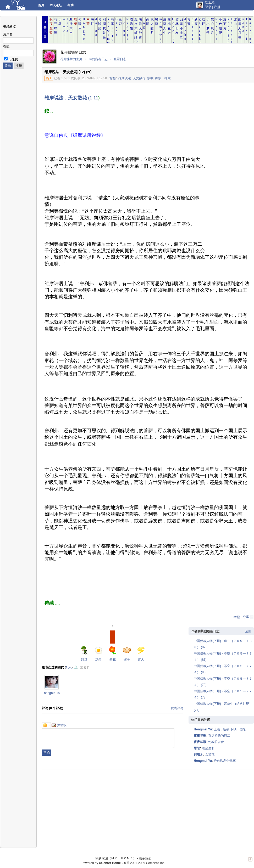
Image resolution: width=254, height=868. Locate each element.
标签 (113, 78)
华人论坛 (56, 5)
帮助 (70, 5)
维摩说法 (125, 78)
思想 (197, 748)
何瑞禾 (198, 754)
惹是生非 (208, 748)
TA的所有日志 (98, 59)
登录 (208, 7)
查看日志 (120, 59)
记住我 (13, 59)
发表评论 (177, 708)
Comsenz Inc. (155, 863)
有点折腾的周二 (219, 736)
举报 (237, 617)
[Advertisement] (228, 168)
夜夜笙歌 (200, 736)
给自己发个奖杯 (225, 761)
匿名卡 (85, 667)
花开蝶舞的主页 (71, 59)
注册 (217, 7)
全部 (248, 631)
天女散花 (139, 78)
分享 (246, 617)
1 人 (69, 667)
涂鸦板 (59, 725)
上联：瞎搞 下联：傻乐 (230, 729)
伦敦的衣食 (216, 742)
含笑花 (210, 754)
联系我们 (145, 858)
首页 (41, 5)
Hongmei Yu (203, 729)
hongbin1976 (53, 693)
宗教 (150, 78)
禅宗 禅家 (163, 78)
